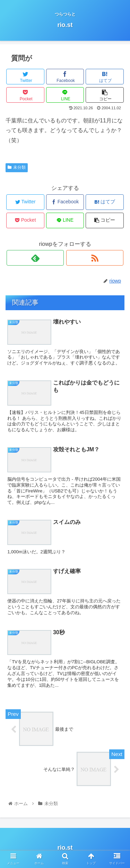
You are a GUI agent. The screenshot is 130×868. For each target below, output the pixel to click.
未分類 (17, 167)
